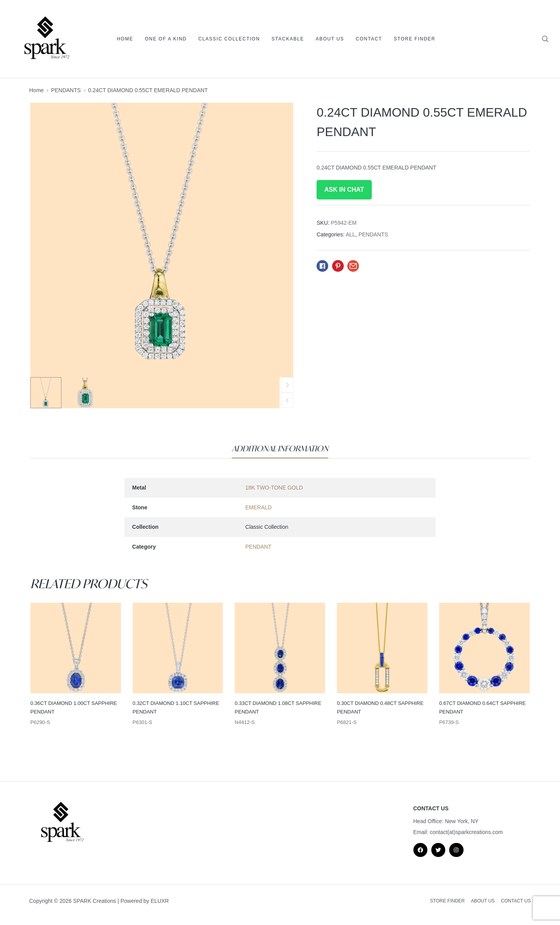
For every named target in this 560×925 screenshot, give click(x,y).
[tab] (280, 449)
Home (36, 90)
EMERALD (259, 507)
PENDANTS (66, 90)
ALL (351, 234)
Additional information (280, 449)
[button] (287, 400)
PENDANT (258, 547)
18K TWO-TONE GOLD (274, 488)
